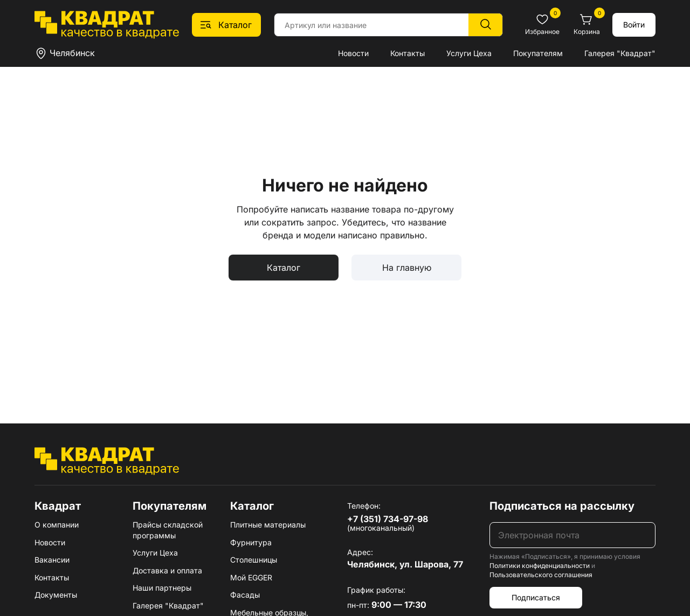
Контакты (408, 53)
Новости (353, 53)
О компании (57, 525)
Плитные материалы (268, 525)
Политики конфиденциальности (540, 566)
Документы (56, 595)
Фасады (245, 595)
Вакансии (52, 560)
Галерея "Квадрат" (620, 53)
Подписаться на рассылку (562, 506)
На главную (407, 268)
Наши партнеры (162, 588)
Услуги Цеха (469, 53)
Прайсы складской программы (168, 530)
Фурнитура (251, 542)
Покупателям (538, 53)
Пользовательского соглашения (541, 575)
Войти (634, 25)
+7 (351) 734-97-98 (388, 519)
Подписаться (536, 597)
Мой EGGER (251, 577)
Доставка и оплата (167, 570)
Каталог (284, 268)
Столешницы (254, 560)
